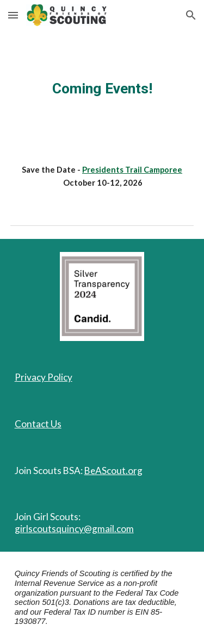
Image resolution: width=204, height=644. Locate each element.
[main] (102, 88)
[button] (13, 15)
